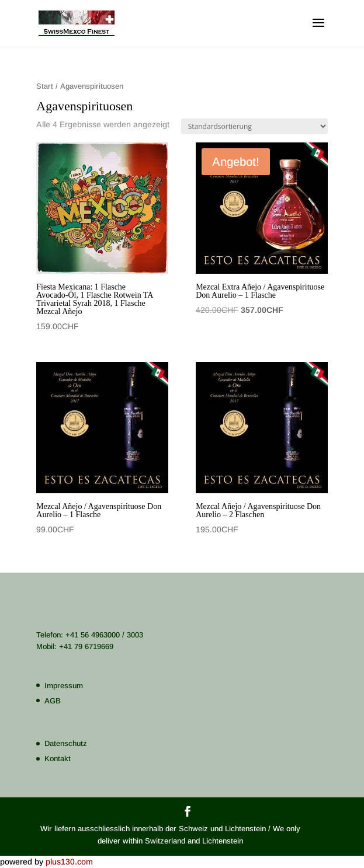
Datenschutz (66, 743)
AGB (53, 701)
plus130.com (69, 862)
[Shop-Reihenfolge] (254, 126)
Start (45, 86)
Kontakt (58, 759)
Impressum (64, 686)
